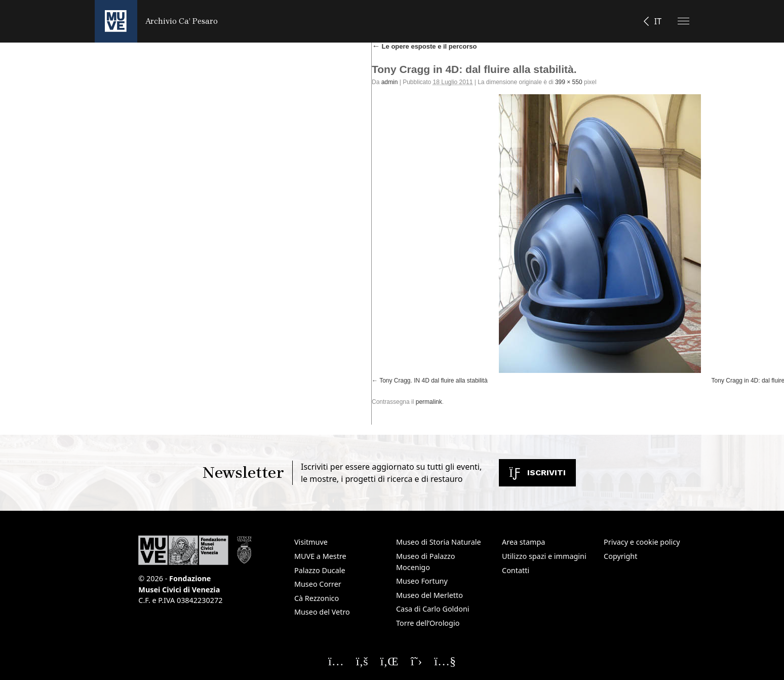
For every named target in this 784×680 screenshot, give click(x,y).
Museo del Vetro (322, 612)
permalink (429, 402)
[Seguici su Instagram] (336, 661)
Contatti (516, 570)
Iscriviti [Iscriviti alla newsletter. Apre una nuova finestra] (537, 473)
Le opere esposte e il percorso (424, 46)
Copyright (620, 556)
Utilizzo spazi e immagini (544, 556)
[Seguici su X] (417, 661)
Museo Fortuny (422, 581)
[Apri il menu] (683, 21)
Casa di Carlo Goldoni (433, 609)
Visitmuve (311, 542)
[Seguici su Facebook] (362, 661)
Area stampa (523, 542)
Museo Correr (318, 584)
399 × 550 (569, 82)
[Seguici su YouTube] (445, 661)
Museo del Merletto (429, 595)
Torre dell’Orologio (428, 623)
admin (390, 82)
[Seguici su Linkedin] (389, 661)
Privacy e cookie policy (642, 542)
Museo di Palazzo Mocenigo (426, 562)
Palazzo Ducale (320, 570)
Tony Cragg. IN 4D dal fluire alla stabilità (433, 381)
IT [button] (658, 21)
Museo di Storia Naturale (439, 542)
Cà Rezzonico (317, 598)
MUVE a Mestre (320, 556)
